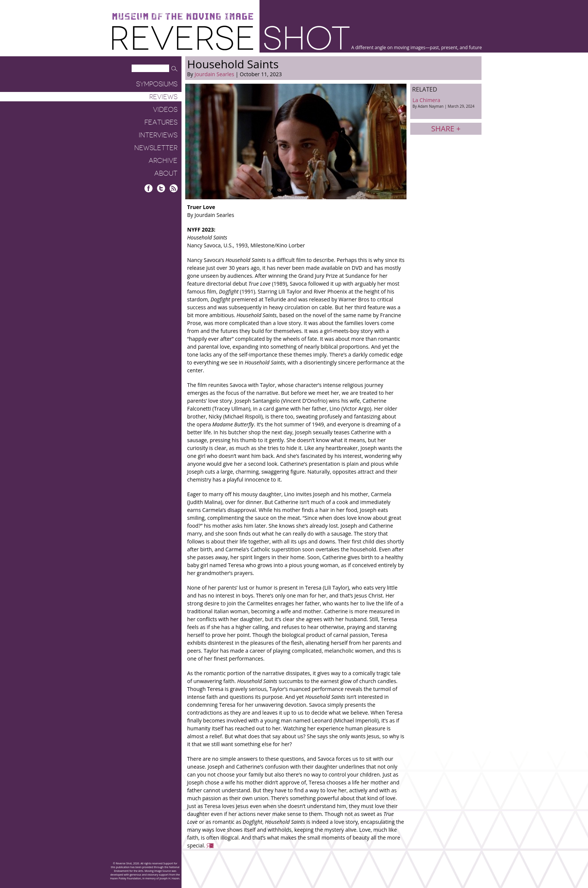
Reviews (163, 97)
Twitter (161, 188)
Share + (446, 129)
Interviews (158, 135)
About (166, 173)
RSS (173, 188)
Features (161, 122)
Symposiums (157, 84)
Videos (165, 110)
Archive (163, 161)
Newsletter (156, 148)
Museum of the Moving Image (183, 17)
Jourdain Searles (214, 74)
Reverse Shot (231, 38)
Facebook (149, 188)
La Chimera (446, 103)
